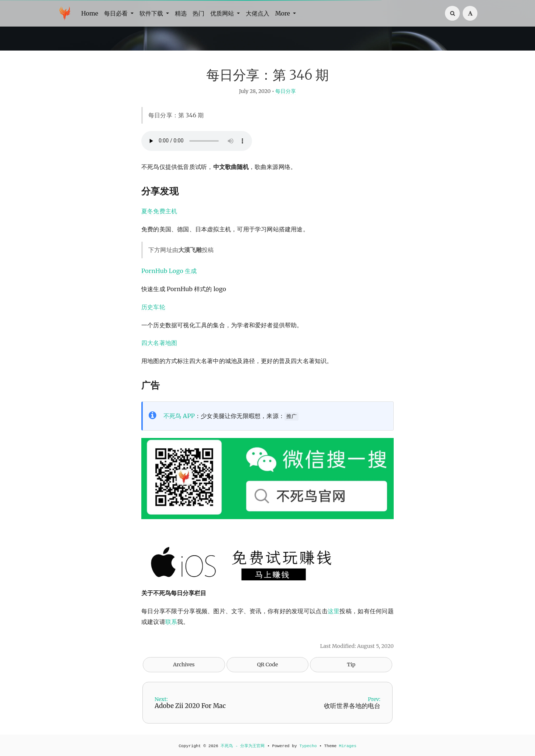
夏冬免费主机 (159, 211)
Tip (351, 664)
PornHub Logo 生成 (169, 271)
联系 (171, 622)
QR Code (267, 664)
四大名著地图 (159, 343)
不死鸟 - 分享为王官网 (243, 746)
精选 (181, 13)
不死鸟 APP (179, 416)
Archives (184, 664)
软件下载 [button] (152, 13)
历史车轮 (153, 307)
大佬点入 (258, 13)
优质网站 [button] (223, 13)
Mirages (348, 746)
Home (90, 13)
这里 (334, 611)
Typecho (308, 746)
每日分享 (286, 91)
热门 (199, 13)
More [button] (283, 13)
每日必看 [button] (117, 13)
